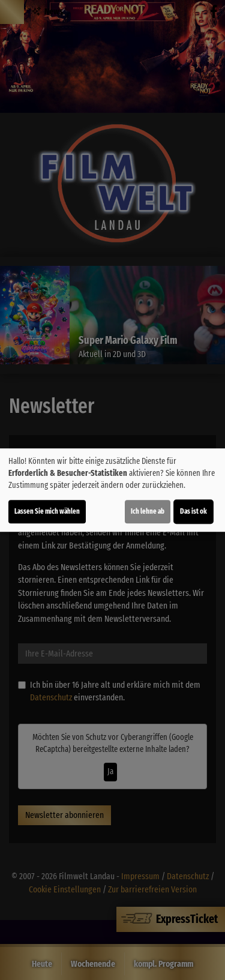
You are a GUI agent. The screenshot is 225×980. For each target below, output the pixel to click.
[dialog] (112, 490)
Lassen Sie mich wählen (47, 511)
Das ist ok (193, 511)
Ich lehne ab (148, 511)
